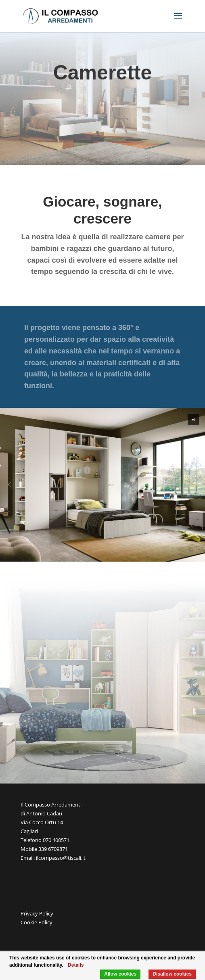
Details (76, 965)
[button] (193, 420)
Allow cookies (120, 974)
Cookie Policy (37, 922)
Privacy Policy (37, 913)
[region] (102, 485)
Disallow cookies (172, 974)
